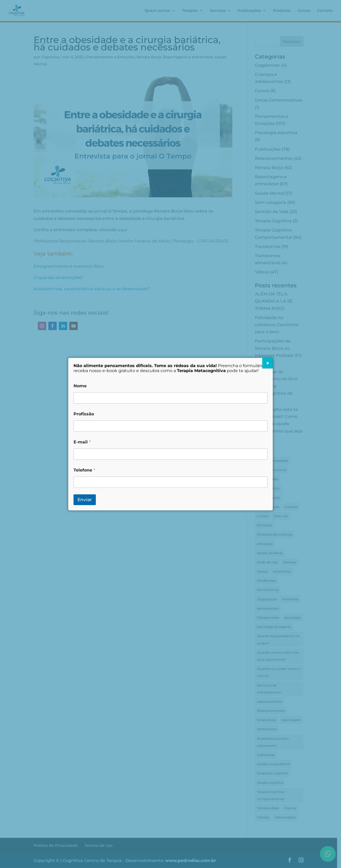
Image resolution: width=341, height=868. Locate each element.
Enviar (85, 500)
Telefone (84, 470)
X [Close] (268, 363)
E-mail (82, 442)
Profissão (84, 414)
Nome (80, 386)
